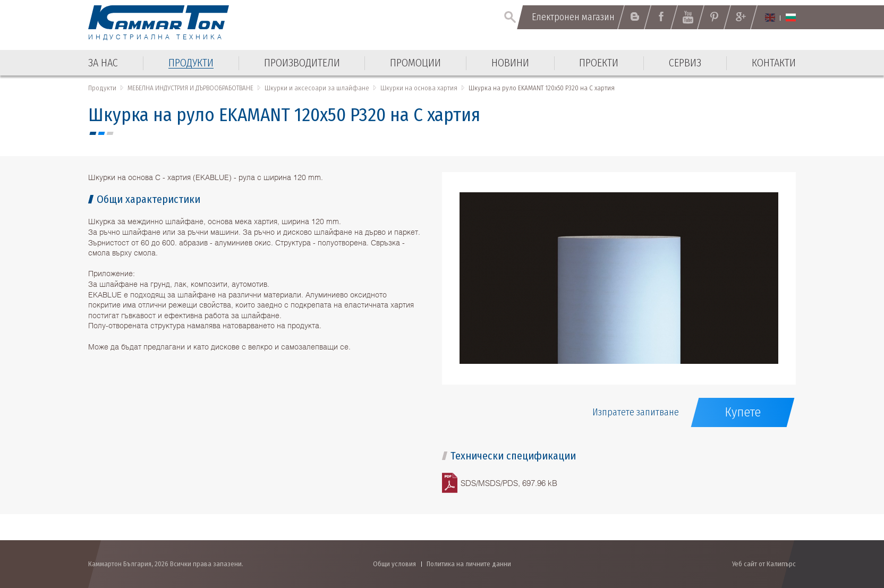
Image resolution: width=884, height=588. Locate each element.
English (770, 18)
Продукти (102, 88)
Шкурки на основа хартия (419, 88)
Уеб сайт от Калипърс (764, 564)
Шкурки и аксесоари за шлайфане (317, 88)
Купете (743, 412)
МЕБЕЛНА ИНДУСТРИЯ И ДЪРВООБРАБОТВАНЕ (190, 88)
